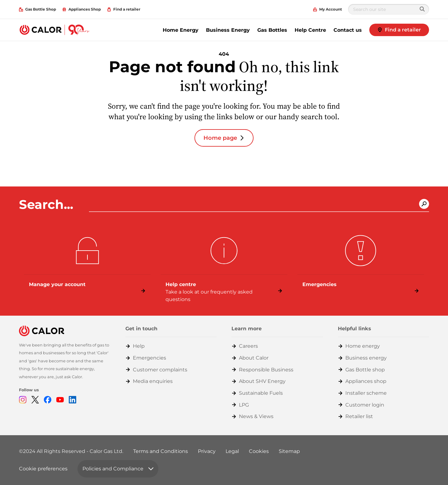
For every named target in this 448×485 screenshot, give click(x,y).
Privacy (207, 451)
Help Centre (310, 30)
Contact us (348, 30)
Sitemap (289, 451)
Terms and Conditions (161, 451)
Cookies (259, 451)
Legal (232, 451)
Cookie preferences (43, 469)
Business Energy (228, 30)
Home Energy (181, 30)
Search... (48, 205)
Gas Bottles (272, 30)
